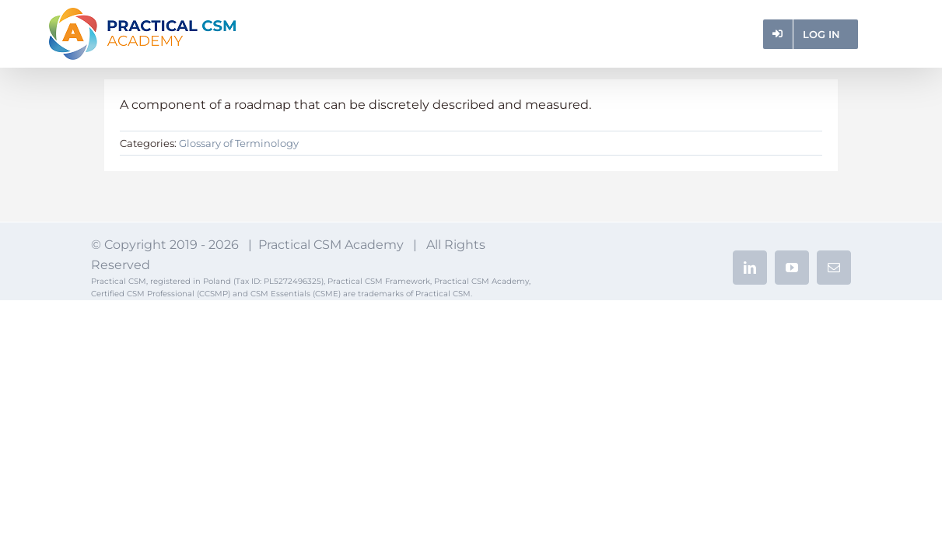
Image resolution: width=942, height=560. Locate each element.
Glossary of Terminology (239, 143)
